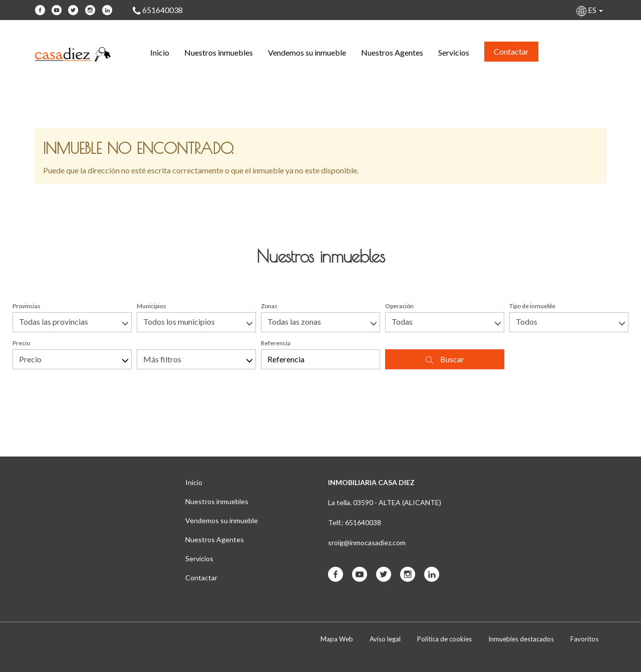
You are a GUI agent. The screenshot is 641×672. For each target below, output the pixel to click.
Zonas (269, 306)
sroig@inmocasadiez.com (367, 542)
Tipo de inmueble (532, 306)
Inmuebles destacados (521, 639)
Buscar (445, 359)
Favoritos (584, 639)
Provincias (27, 306)
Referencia (276, 343)
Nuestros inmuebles (219, 52)
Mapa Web (337, 639)
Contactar (511, 51)
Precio (21, 343)
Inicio (160, 52)
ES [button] (590, 10)
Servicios (454, 52)
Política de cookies (444, 639)
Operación (399, 306)
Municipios (151, 306)
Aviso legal (385, 639)
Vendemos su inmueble (307, 52)
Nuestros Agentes (392, 52)
